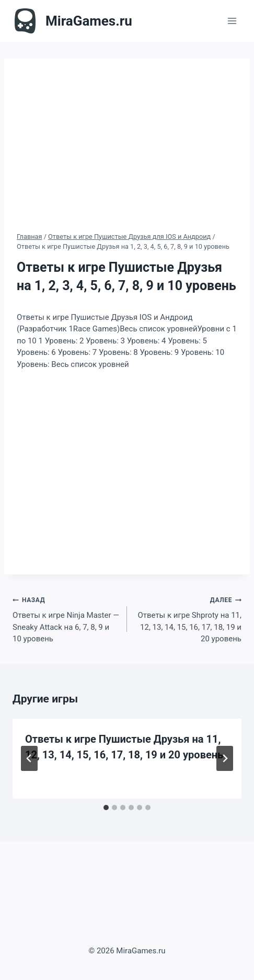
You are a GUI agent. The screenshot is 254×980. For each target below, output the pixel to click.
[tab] (106, 808)
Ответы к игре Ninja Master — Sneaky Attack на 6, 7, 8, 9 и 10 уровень (66, 619)
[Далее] (225, 758)
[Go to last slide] (29, 758)
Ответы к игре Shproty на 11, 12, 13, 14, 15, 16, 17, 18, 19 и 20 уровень (188, 619)
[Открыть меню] (232, 21)
